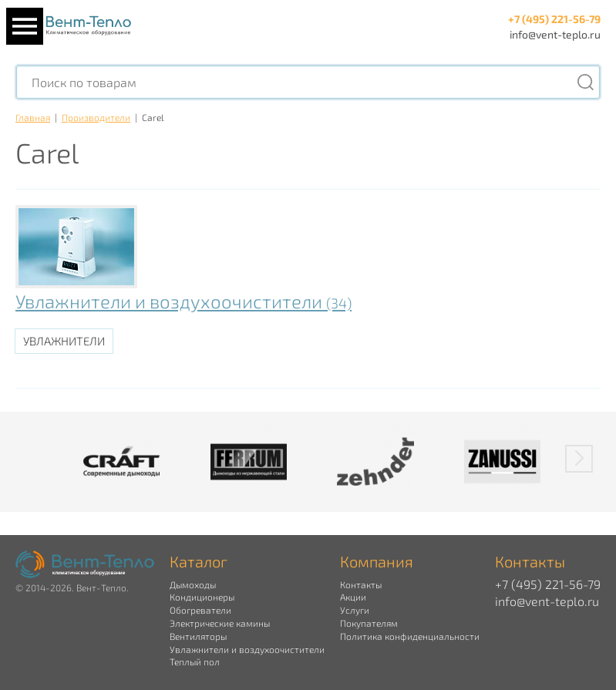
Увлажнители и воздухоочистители (183, 301)
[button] (579, 459)
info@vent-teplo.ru (555, 34)
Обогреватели (200, 610)
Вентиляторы (198, 636)
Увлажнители (64, 341)
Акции (353, 597)
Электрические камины (220, 623)
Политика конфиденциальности (410, 636)
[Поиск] (585, 82)
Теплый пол (195, 661)
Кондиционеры (202, 597)
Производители (96, 117)
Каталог (199, 561)
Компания (377, 561)
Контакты (361, 584)
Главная (33, 117)
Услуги (355, 610)
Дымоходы (193, 584)
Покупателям (369, 623)
